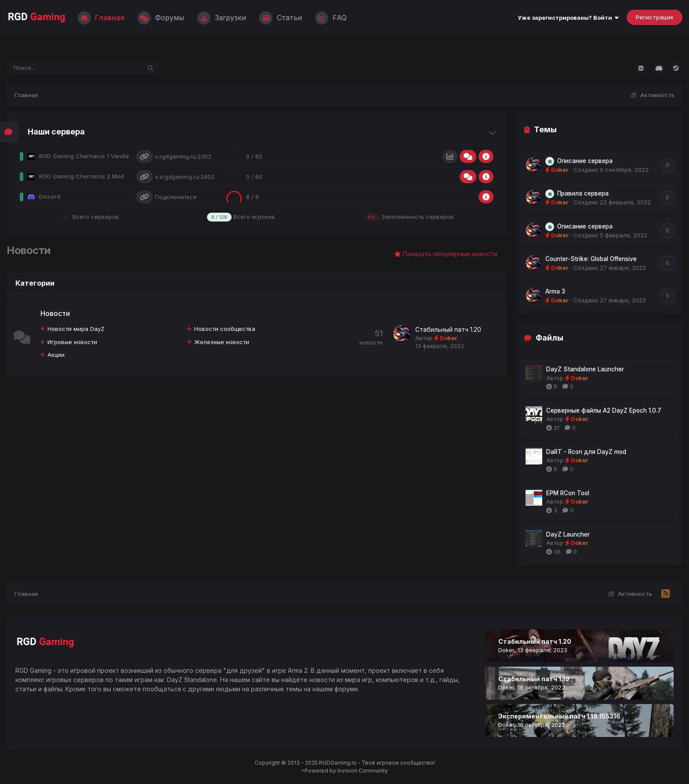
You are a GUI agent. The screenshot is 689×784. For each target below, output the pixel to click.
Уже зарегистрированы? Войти (568, 18)
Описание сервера (585, 161)
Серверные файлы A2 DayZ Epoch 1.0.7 (604, 411)
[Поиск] (57, 69)
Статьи (281, 18)
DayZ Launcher (568, 535)
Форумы (161, 18)
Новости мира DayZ (76, 329)
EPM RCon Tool (568, 494)
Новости (56, 314)
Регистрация (655, 18)
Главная (101, 18)
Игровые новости (73, 342)
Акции (56, 355)
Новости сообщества (225, 329)
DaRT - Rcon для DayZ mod (586, 452)
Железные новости (222, 342)
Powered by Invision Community (346, 771)
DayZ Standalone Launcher (585, 370)
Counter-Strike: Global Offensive (591, 259)
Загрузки (222, 18)
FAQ (331, 18)
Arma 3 (555, 292)
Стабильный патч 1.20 (448, 330)
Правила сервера (583, 194)
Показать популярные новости (446, 254)
